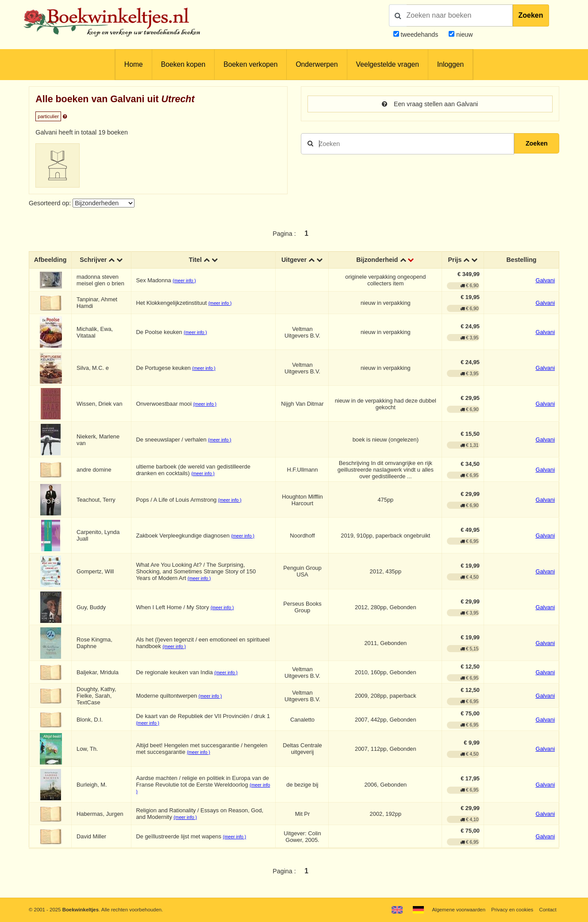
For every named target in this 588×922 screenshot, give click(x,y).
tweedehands (419, 35)
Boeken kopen (183, 64)
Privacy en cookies (512, 910)
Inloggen (450, 64)
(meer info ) (184, 281)
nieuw (463, 35)
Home (134, 64)
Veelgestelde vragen (388, 64)
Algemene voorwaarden (459, 910)
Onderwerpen (317, 64)
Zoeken (531, 15)
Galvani (545, 280)
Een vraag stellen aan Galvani (430, 104)
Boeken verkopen (250, 64)
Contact (548, 910)
